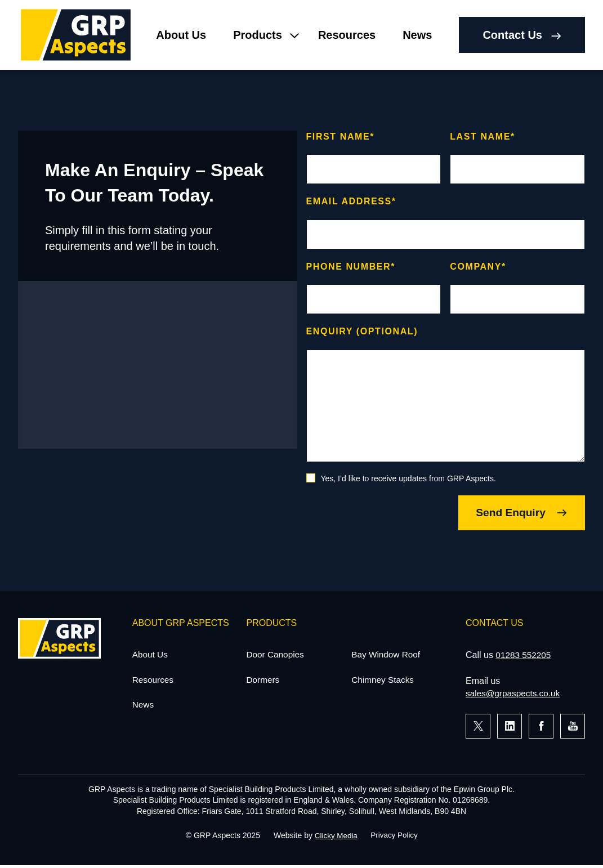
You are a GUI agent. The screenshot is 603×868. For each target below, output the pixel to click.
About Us (181, 35)
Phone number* (351, 267)
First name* (341, 137)
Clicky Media (335, 837)
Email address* (351, 201)
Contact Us (522, 35)
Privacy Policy (395, 837)
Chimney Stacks (384, 682)
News (417, 35)
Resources (347, 35)
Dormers (264, 682)
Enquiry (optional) (362, 331)
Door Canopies (277, 656)
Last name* (483, 137)
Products (258, 35)
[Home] (76, 35)
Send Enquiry (514, 513)
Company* (478, 267)
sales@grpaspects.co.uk (515, 695)
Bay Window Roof (387, 656)
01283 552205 (524, 656)
